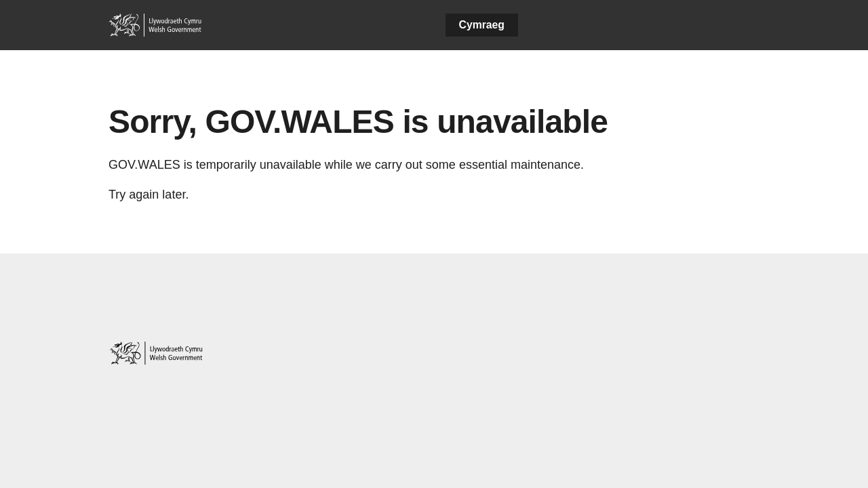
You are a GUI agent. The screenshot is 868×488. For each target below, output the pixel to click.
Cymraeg (482, 25)
